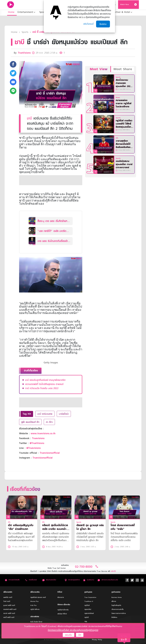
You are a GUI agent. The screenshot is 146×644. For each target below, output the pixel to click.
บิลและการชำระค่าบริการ (119, 613)
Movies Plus (34, 601)
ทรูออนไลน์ (88, 609)
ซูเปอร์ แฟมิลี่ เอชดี (9, 605)
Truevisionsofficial (50, 453)
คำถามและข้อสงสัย (12, 580)
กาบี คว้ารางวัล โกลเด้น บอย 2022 (42, 388)
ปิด (80, 635)
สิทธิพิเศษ (114, 617)
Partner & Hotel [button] (121, 12)
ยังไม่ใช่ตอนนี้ (88, 24)
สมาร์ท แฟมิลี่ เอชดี (9, 613)
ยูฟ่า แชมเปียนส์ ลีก (30, 422)
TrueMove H (89, 601)
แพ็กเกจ (114, 601)
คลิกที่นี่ (113, 571)
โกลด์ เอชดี (7, 601)
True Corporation (90, 597)
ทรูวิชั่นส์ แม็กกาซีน (63, 610)
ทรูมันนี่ (87, 617)
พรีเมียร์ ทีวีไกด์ (62, 614)
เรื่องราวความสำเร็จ (118, 609)
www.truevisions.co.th (43, 433)
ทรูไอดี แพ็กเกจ (35, 609)
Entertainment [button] (25, 12)
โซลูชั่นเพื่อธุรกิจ (116, 605)
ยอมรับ (69, 635)
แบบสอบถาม (89, 580)
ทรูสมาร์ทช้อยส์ (89, 613)
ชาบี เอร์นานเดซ (45, 414)
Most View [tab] (99, 69)
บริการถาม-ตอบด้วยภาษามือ (108, 580)
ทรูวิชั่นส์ (87, 605)
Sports (25, 32)
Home (11, 12)
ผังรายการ (61, 597)
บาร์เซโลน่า (64, 414)
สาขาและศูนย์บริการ (72, 580)
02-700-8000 (87, 567)
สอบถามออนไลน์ (49, 580)
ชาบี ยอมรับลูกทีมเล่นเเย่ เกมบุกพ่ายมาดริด (45, 380)
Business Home (117, 597)
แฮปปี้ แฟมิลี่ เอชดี (9, 617)
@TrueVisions (37, 443)
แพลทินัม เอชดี (8, 597)
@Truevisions (34, 448)
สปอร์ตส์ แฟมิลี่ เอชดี (10, 609)
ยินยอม (103, 24)
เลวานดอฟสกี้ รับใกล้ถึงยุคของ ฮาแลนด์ (44, 384)
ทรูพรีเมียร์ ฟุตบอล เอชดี (38, 597)
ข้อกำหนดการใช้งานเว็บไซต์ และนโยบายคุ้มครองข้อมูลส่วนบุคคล (73, 630)
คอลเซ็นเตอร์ (31, 580)
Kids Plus (33, 605)
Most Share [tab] (123, 69)
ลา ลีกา (49, 422)
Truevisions (38, 438)
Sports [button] (43, 12)
